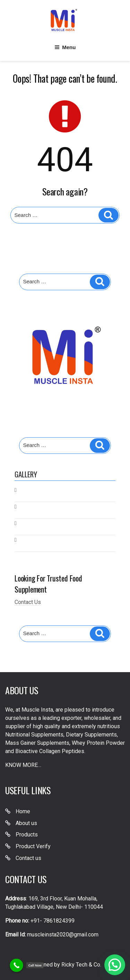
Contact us (28, 858)
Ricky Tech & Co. (81, 965)
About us (26, 823)
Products (27, 835)
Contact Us (28, 602)
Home (23, 811)
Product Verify (33, 846)
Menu (65, 47)
